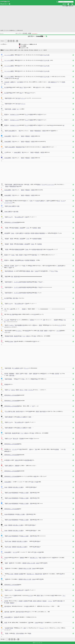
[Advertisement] (37, 18)
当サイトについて (37, 643)
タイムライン (35, 34)
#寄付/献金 (31, 50)
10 (17, 41)
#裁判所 (45, 50)
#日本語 (25, 33)
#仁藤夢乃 (15, 50)
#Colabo (7, 50)
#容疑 (30, 33)
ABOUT (64, 4)
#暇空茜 (11, 50)
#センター (41, 50)
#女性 (19, 50)
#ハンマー (19, 33)
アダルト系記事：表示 (68, 6)
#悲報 (22, 50)
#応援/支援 (26, 50)
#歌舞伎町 (36, 50)
